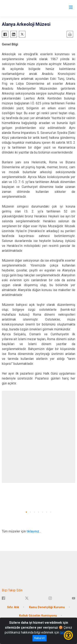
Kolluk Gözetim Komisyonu (38, 616)
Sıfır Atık (13, 607)
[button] (26, 512)
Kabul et (40, 638)
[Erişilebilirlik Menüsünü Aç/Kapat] (68, 635)
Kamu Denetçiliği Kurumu (47, 607)
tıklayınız (33, 531)
